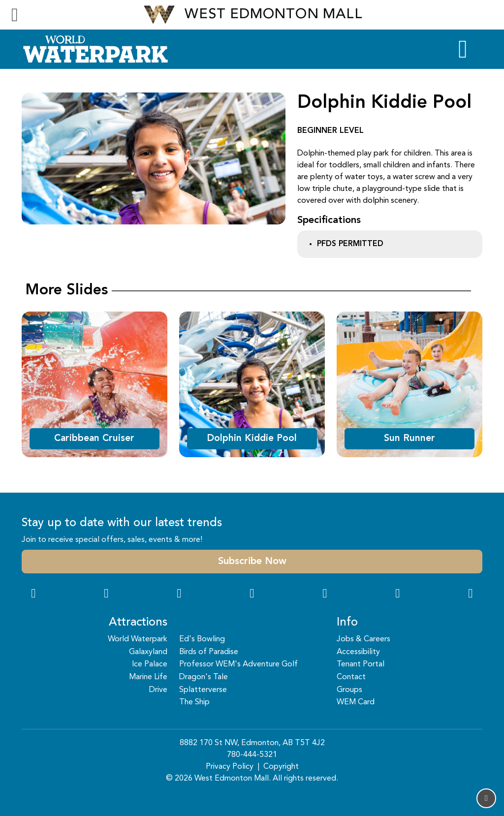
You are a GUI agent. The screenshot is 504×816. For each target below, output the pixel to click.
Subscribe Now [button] (252, 562)
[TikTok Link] (398, 595)
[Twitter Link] (252, 595)
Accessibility (358, 652)
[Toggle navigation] (15, 15)
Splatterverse (203, 690)
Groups (349, 690)
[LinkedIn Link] (471, 595)
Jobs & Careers (363, 639)
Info (347, 623)
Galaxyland (148, 652)
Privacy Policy (230, 767)
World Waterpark (138, 639)
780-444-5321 (252, 755)
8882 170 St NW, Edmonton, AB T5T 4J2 (252, 743)
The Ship (194, 702)
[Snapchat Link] (179, 595)
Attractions (138, 623)
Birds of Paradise (209, 652)
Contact (351, 677)
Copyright (281, 767)
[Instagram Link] (106, 595)
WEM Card (356, 702)
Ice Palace (150, 664)
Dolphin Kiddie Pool (252, 439)
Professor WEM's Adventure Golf (238, 664)
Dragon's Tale (204, 677)
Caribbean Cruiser (94, 439)
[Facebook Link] (33, 595)
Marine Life (148, 677)
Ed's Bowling (202, 639)
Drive (158, 690)
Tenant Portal (361, 664)
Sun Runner (409, 439)
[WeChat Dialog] (325, 595)
